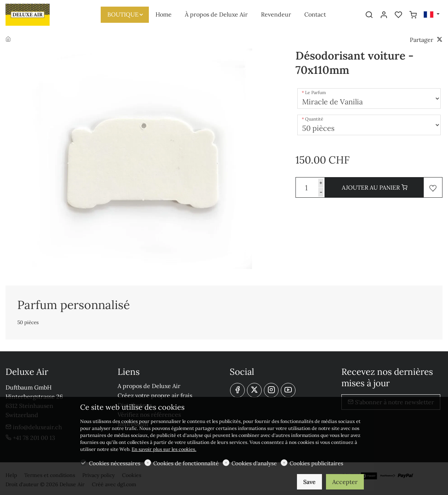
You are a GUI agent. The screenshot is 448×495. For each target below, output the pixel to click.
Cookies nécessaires (115, 463)
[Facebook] (237, 390)
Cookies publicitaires (316, 463)
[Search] (369, 15)
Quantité (314, 119)
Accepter (345, 482)
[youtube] (288, 390)
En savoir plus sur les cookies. (164, 449)
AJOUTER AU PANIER (374, 187)
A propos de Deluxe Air (149, 386)
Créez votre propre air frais (155, 395)
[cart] (413, 15)
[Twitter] (254, 390)
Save (309, 482)
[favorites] (398, 15)
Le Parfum (316, 92)
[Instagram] (271, 390)
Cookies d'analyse (254, 463)
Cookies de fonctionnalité (186, 463)
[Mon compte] (384, 15)
